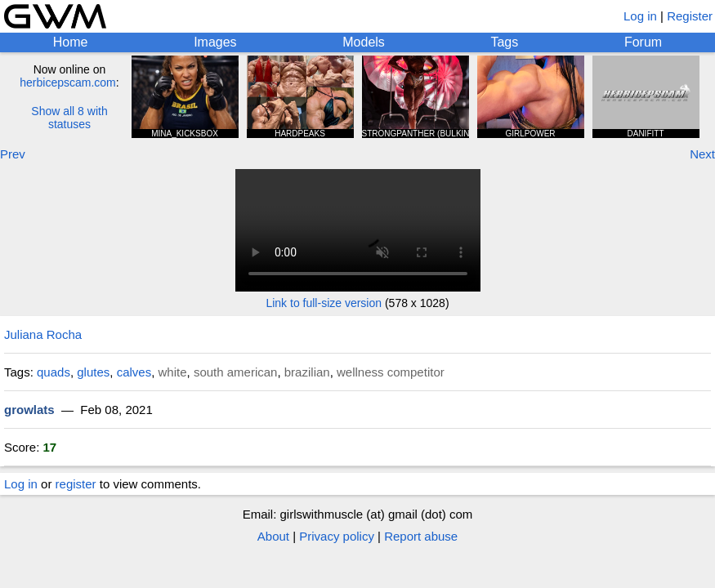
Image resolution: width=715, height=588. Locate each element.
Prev (13, 154)
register (76, 484)
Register (690, 16)
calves (134, 372)
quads (54, 372)
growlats (29, 410)
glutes (93, 372)
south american (236, 372)
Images (215, 42)
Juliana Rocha (43, 334)
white (173, 372)
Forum (643, 42)
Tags (504, 42)
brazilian (307, 372)
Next (702, 154)
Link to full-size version (324, 303)
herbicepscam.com (68, 82)
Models (364, 42)
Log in (640, 16)
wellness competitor (391, 372)
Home (71, 42)
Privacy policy (337, 536)
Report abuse (421, 536)
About (273, 536)
